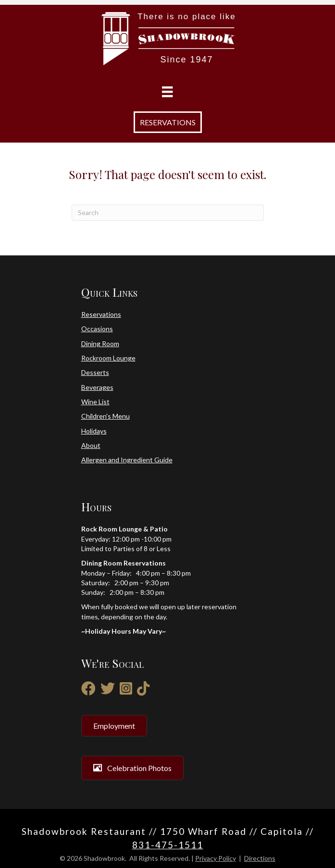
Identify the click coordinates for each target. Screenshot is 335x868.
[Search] (168, 213)
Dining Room (100, 344)
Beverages (97, 387)
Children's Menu (105, 416)
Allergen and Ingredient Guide (127, 460)
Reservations (101, 314)
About (91, 445)
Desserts (95, 372)
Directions (260, 858)
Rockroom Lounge (108, 358)
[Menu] (167, 92)
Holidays (94, 431)
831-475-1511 (168, 845)
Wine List (95, 402)
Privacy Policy (216, 858)
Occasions (97, 329)
